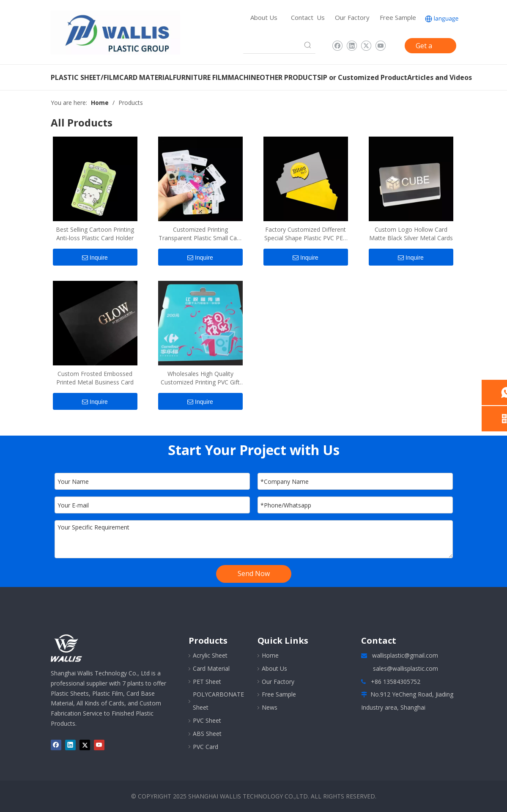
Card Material (211, 668)
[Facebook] (337, 46)
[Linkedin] (352, 46)
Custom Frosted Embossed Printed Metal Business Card (95, 378)
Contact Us (308, 17)
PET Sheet (207, 682)
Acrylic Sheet (210, 655)
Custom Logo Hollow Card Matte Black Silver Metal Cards (411, 234)
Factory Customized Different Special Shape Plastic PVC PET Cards (306, 234)
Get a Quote (426, 47)
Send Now (254, 573)
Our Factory (352, 17)
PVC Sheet (207, 720)
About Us (264, 17)
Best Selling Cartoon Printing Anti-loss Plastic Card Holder (95, 234)
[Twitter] (366, 46)
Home (270, 655)
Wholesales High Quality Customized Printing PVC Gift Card (200, 378)
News (270, 707)
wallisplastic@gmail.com (405, 655)
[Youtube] (380, 46)
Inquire (95, 258)
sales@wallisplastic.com (406, 668)
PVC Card (206, 747)
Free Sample (398, 17)
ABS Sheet (207, 734)
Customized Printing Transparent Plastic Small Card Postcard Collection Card (200, 234)
